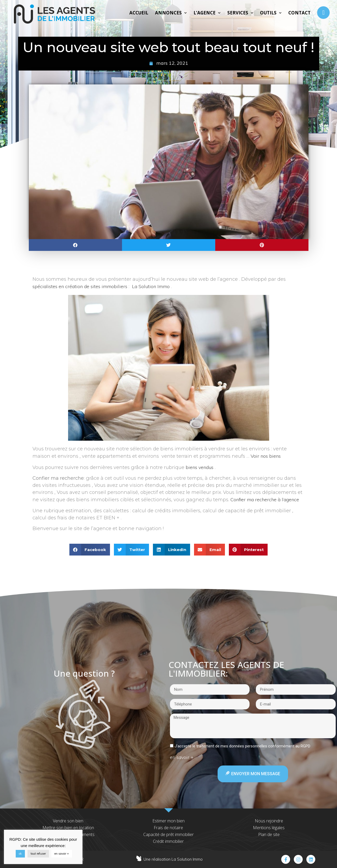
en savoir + (62, 854)
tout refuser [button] (38, 854)
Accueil (139, 13)
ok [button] (20, 854)
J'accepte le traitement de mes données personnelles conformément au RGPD (242, 746)
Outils (271, 13)
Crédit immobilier (168, 841)
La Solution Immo (151, 286)
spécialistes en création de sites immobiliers (80, 286)
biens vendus (200, 467)
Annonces (171, 13)
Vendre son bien (68, 821)
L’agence (207, 13)
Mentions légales (269, 828)
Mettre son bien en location (68, 828)
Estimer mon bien (168, 821)
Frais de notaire (168, 828)
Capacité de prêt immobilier (168, 834)
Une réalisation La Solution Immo (173, 859)
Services (240, 13)
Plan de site (269, 834)
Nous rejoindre (269, 821)
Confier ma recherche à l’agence (265, 500)
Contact (299, 13)
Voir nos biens (266, 456)
